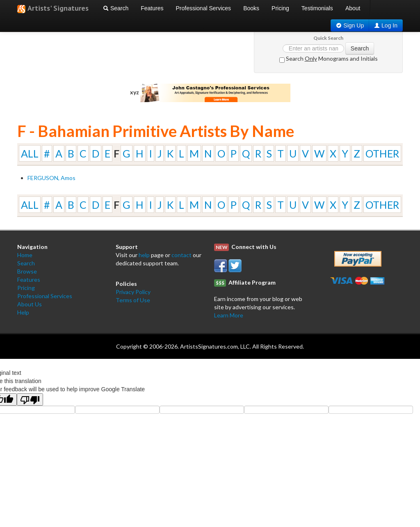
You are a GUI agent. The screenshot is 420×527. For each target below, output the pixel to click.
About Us (30, 304)
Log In (389, 25)
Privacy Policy (133, 292)
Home (25, 255)
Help (23, 312)
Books (251, 8)
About (353, 8)
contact (181, 255)
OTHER (382, 153)
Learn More (229, 315)
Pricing (280, 8)
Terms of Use (133, 300)
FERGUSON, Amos (51, 178)
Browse (27, 271)
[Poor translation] (30, 399)
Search (116, 8)
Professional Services (204, 8)
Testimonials (317, 8)
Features (152, 8)
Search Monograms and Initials (329, 59)
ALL (30, 153)
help (144, 255)
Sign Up (354, 25)
